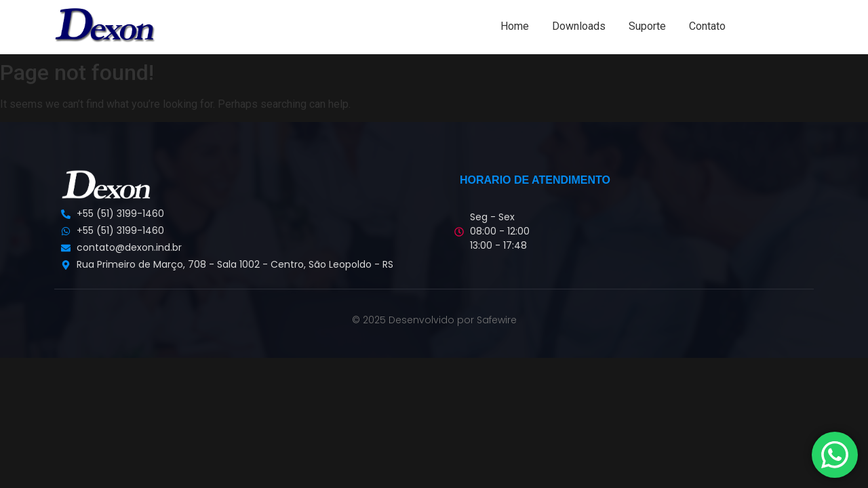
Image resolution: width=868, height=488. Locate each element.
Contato (707, 26)
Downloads (579, 26)
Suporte (647, 26)
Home (515, 26)
